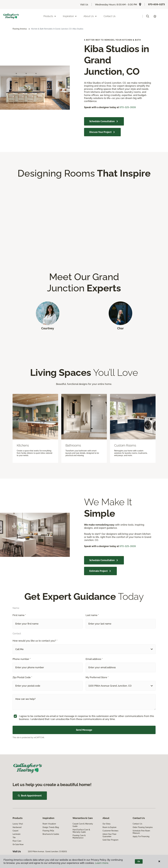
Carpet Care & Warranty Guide (83, 825)
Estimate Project (100, 571)
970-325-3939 (128, 107)
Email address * (94, 659)
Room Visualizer (49, 824)
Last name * (92, 615)
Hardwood (17, 827)
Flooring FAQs (48, 831)
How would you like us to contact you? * (35, 641)
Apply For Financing (141, 836)
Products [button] (50, 16)
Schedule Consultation (104, 121)
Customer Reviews (110, 831)
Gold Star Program (110, 840)
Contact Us (110, 16)
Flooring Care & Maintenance (79, 837)
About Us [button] (90, 16)
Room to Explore (109, 827)
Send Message (84, 730)
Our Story (107, 824)
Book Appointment (30, 796)
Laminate (16, 834)
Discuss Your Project (102, 132)
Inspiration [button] (70, 16)
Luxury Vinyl (18, 824)
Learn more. (102, 863)
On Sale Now (18, 844)
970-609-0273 (156, 4)
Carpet (15, 831)
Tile (14, 838)
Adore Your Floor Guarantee (109, 835)
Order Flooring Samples (143, 827)
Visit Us (84, 5)
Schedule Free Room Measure (141, 832)
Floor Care (17, 841)
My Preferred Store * (97, 677)
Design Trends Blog (51, 827)
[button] (148, 16)
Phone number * (22, 659)
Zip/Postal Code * (22, 677)
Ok (139, 861)
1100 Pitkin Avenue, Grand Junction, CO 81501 (47, 852)
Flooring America (20, 29)
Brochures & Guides (51, 834)
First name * (19, 615)
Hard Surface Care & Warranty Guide (81, 831)
